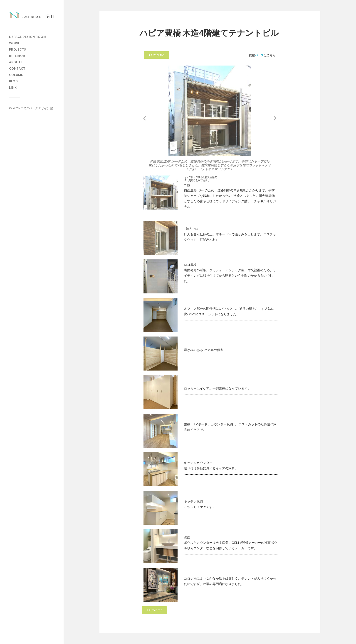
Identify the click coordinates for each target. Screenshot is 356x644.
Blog (14, 81)
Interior (17, 56)
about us (17, 62)
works (15, 43)
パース (259, 55)
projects (18, 49)
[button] (145, 118)
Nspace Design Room (28, 37)
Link (13, 88)
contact (17, 68)
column (16, 75)
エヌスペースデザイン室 (37, 108)
